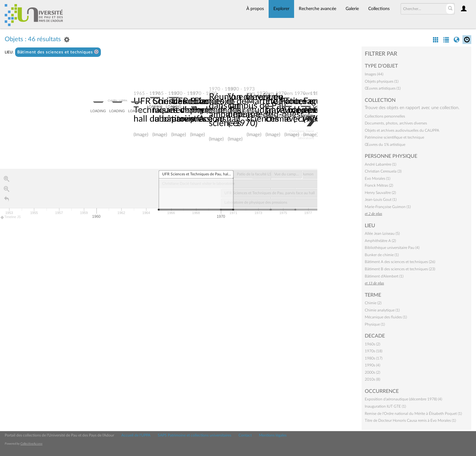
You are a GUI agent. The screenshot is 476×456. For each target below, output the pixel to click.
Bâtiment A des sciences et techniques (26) (400, 262)
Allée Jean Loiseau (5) (382, 233)
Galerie (352, 9)
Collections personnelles (385, 116)
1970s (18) (374, 351)
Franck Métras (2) (379, 185)
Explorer (281, 9)
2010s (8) (372, 379)
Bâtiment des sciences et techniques (58, 52)
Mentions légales (273, 435)
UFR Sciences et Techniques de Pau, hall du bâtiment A (171, 110)
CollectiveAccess (31, 444)
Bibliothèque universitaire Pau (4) (392, 248)
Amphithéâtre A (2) (380, 241)
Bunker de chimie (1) (382, 255)
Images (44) (374, 74)
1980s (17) (374, 358)
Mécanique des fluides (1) (386, 317)
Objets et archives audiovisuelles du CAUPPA (402, 130)
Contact (245, 435)
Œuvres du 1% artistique (385, 145)
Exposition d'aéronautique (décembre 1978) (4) (403, 399)
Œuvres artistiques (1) (383, 88)
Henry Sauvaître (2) (380, 193)
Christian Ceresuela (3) (383, 171)
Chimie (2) (373, 303)
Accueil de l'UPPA (136, 435)
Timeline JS (11, 218)
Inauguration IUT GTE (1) (385, 406)
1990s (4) (372, 365)
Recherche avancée (317, 9)
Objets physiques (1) (382, 81)
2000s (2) (372, 372)
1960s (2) (372, 344)
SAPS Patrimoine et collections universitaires (194, 435)
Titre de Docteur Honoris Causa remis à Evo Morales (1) (410, 420)
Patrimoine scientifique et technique (394, 137)
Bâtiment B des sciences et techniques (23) (400, 269)
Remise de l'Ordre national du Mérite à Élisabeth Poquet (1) (413, 414)
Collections (379, 9)
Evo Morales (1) (378, 179)
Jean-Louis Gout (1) (381, 200)
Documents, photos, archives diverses (396, 123)
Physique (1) (375, 324)
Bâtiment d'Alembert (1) (384, 276)
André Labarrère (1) (380, 164)
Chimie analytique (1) (382, 310)
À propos (255, 9)
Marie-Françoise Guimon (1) (388, 207)
